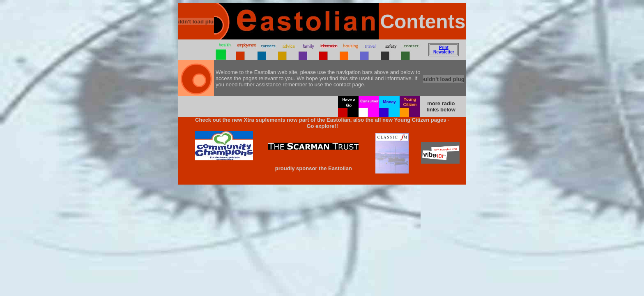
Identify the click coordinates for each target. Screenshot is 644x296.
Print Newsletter (444, 50)
